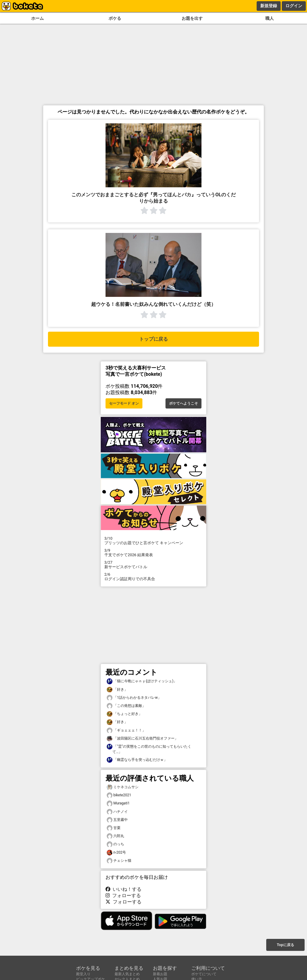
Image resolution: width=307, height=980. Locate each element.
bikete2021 (119, 795)
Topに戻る (285, 945)
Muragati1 (118, 803)
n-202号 (116, 853)
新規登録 (269, 6)
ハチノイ (117, 812)
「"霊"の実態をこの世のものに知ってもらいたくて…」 (149, 749)
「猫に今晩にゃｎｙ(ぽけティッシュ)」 (142, 681)
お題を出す (192, 18)
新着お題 (160, 974)
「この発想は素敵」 (126, 706)
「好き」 (117, 690)
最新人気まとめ (127, 974)
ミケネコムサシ (123, 787)
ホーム (37, 18)
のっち (115, 844)
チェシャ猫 (119, 861)
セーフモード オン (124, 403)
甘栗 (114, 828)
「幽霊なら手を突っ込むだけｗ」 (137, 760)
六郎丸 (115, 836)
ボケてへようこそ (183, 403)
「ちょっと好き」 (124, 714)
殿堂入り (83, 974)
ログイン (294, 6)
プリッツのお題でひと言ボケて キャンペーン (153, 541)
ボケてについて (204, 974)
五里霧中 (117, 820)
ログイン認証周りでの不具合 (153, 577)
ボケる (115, 18)
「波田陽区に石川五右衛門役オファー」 (142, 739)
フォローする (123, 896)
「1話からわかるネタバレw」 (134, 698)
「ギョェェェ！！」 (126, 730)
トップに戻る (153, 339)
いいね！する (124, 889)
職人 (270, 18)
